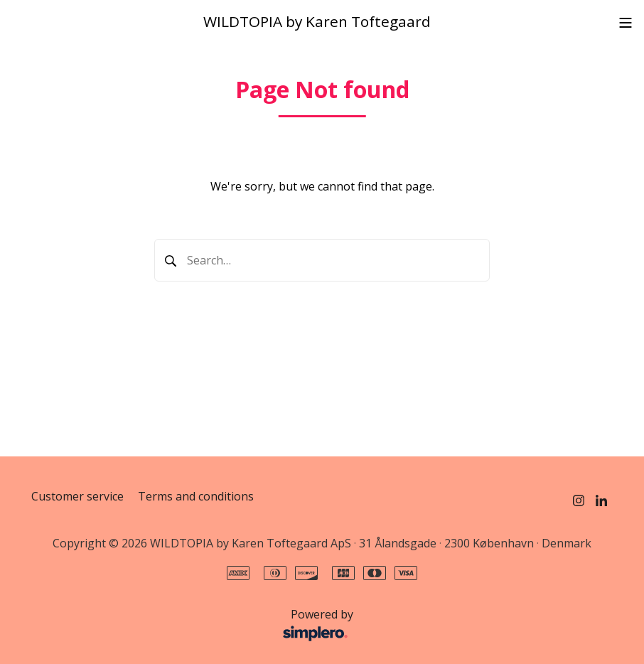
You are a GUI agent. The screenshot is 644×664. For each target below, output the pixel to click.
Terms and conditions (196, 496)
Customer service (77, 496)
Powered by (196, 626)
